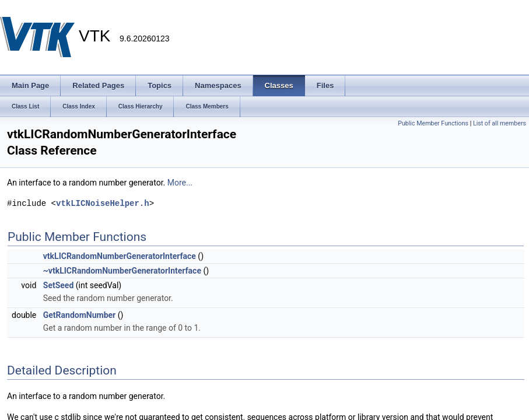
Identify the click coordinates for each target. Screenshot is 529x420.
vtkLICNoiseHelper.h (103, 203)
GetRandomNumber (79, 315)
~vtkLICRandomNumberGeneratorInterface (122, 271)
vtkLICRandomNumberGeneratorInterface (120, 256)
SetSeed (59, 285)
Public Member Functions (433, 123)
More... (180, 183)
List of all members (500, 123)
